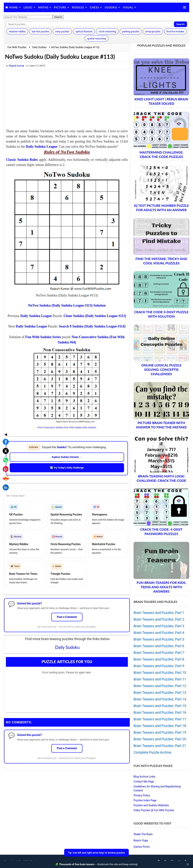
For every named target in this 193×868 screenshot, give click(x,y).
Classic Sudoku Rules (22, 160)
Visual (128, 7)
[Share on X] (5, 423)
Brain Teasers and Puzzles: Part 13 (160, 692)
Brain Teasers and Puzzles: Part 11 (160, 679)
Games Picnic (142, 847)
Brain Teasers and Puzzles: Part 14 (160, 699)
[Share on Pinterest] (5, 442)
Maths (43, 7)
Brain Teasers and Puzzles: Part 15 (160, 706)
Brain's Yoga (141, 840)
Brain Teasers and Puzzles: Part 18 (160, 726)
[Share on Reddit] (5, 451)
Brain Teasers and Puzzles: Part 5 (159, 639)
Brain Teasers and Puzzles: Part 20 (160, 739)
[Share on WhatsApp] (5, 432)
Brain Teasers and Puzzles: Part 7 (159, 653)
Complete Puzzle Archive (152, 752)
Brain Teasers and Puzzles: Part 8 (159, 659)
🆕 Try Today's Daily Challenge (67, 468)
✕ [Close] (188, 864)
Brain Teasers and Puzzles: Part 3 (159, 626)
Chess (94, 7)
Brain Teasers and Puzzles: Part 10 (160, 673)
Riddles (78, 7)
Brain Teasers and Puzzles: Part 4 (159, 633)
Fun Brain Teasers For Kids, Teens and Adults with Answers (161, 587)
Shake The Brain (143, 834)
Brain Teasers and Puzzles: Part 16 (160, 712)
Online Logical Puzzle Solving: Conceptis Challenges (161, 370)
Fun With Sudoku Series (43, 337)
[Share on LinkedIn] (5, 460)
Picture (60, 7)
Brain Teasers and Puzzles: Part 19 (160, 732)
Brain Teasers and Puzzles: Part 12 (160, 686)
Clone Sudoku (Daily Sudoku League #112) (95, 316)
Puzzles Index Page (145, 800)
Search (180, 24)
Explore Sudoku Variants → (67, 457)
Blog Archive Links (144, 777)
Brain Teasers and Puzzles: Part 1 (159, 613)
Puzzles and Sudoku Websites (151, 805)
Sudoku (111, 7)
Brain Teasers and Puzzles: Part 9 (159, 666)
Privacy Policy (142, 795)
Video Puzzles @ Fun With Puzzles (154, 810)
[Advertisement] (67, 100)
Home (13, 7)
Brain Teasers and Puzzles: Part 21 (160, 746)
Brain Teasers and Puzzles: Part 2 (159, 619)
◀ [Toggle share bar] (5, 407)
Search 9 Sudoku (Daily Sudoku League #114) (92, 326)
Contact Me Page (144, 782)
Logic (28, 7)
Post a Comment (67, 617)
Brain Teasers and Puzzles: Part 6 (159, 646)
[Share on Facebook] (5, 414)
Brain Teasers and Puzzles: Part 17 (160, 719)
